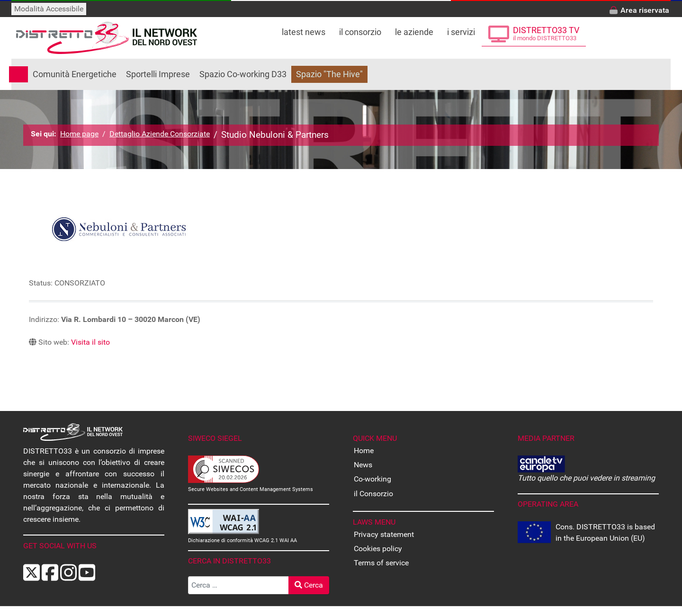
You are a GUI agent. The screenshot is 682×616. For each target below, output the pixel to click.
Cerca (309, 585)
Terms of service (381, 563)
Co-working (372, 479)
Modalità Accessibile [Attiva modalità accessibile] (49, 9)
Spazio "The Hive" (329, 74)
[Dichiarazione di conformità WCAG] (224, 521)
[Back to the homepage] (107, 38)
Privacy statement (384, 534)
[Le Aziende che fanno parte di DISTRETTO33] (414, 29)
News (363, 465)
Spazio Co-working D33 (243, 74)
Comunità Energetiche (75, 74)
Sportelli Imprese (158, 74)
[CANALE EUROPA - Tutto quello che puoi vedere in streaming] (541, 463)
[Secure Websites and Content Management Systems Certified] (224, 469)
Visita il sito (90, 342)
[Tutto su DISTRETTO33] (360, 29)
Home (364, 451)
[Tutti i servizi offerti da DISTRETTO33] (461, 29)
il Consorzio (373, 494)
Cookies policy (378, 549)
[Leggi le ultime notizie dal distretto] (304, 29)
